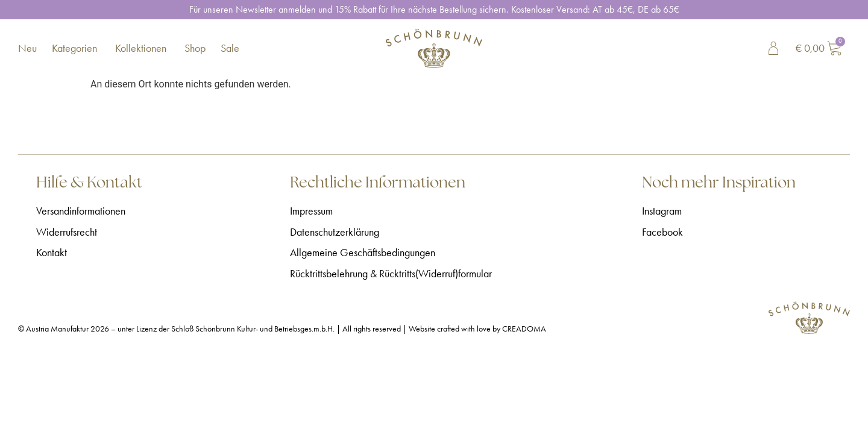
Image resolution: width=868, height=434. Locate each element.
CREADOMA (524, 329)
